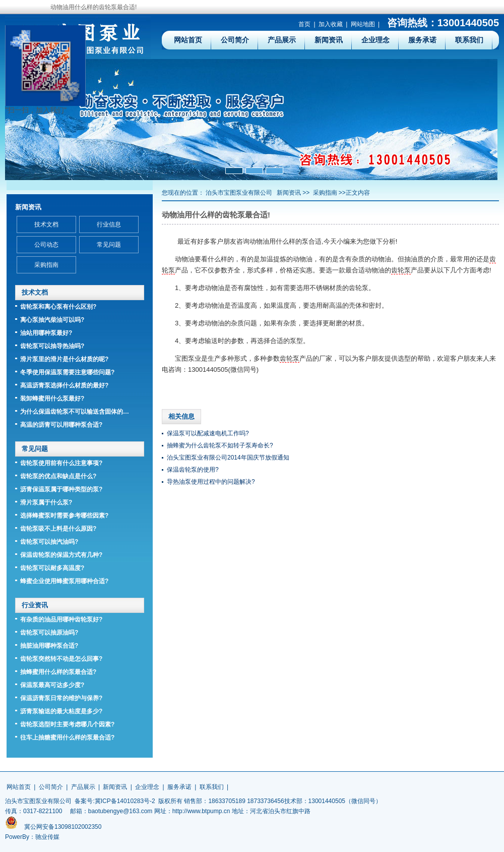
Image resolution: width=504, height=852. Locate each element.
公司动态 (46, 245)
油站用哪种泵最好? (46, 333)
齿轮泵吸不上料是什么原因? (58, 529)
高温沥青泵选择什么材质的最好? (64, 385)
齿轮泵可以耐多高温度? (52, 568)
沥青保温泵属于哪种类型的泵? (61, 489)
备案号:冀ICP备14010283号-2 (115, 801)
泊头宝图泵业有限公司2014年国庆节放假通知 (228, 458)
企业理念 (375, 40)
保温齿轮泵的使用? (193, 470)
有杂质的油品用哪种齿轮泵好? (61, 619)
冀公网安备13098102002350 (63, 827)
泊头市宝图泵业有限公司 (239, 193)
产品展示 (282, 40)
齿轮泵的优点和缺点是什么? (58, 476)
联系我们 (469, 40)
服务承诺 (422, 40)
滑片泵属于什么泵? (46, 502)
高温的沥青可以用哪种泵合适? (61, 425)
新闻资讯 (329, 40)
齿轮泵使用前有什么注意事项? (61, 463)
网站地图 (363, 24)
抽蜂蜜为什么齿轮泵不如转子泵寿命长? (220, 445)
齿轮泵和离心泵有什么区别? (58, 307)
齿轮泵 (401, 270)
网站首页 (188, 40)
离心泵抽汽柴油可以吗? (52, 320)
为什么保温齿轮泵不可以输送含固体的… (75, 412)
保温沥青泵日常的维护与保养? (61, 698)
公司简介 (235, 40)
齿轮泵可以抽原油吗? (49, 633)
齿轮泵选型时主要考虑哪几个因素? (67, 724)
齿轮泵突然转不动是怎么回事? (61, 659)
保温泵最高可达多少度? (52, 685)
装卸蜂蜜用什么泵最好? (52, 399)
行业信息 (109, 224)
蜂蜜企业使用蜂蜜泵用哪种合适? (64, 581)
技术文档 (46, 224)
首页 (304, 24)
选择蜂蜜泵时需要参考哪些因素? (64, 516)
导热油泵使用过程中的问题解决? (211, 482)
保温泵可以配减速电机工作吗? (208, 433)
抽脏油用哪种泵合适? (49, 646)
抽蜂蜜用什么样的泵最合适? (58, 672)
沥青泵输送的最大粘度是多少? (61, 711)
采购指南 (325, 193)
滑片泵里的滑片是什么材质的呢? (64, 359)
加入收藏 (331, 24)
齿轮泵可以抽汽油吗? (49, 542)
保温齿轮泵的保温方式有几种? (61, 555)
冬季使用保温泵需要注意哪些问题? (67, 372)
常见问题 (109, 245)
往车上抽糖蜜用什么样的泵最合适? (67, 737)
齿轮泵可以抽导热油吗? (52, 346)
